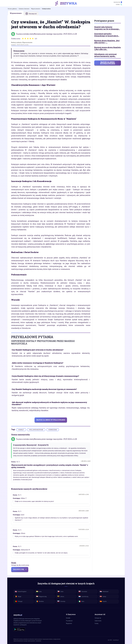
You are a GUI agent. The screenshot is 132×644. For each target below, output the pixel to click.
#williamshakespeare (36, 430)
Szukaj (119, 4)
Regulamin (69, 623)
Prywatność (69, 621)
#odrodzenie (53, 430)
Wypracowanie (27, 42)
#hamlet (21, 430)
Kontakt (68, 618)
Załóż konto (98, 621)
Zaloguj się (118, 2)
